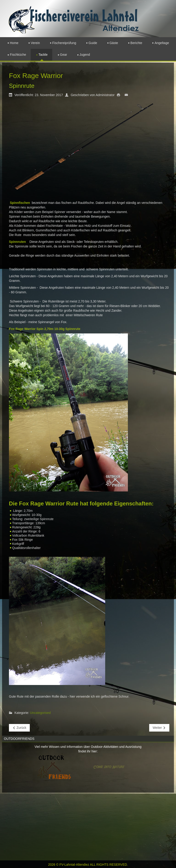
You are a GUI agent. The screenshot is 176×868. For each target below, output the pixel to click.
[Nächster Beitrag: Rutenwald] (159, 728)
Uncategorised (40, 713)
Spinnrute (22, 86)
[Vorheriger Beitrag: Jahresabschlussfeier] (19, 728)
